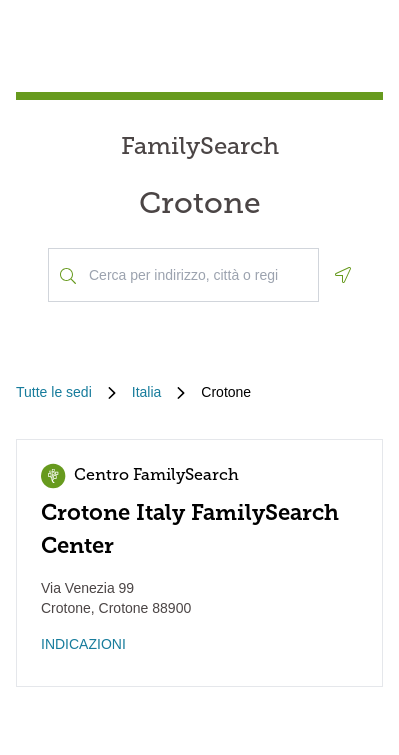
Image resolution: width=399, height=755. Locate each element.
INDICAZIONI (83, 644)
